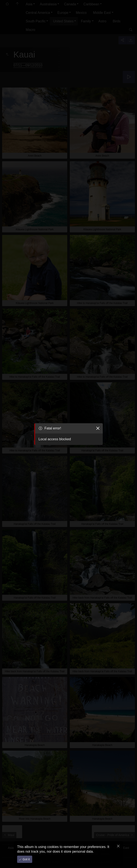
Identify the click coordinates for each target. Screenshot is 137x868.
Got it (26, 859)
